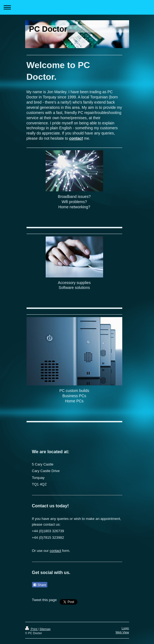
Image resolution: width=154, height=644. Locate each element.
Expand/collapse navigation (77, 7)
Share (40, 585)
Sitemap (45, 629)
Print (32, 629)
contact (76, 138)
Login (125, 628)
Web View (122, 632)
